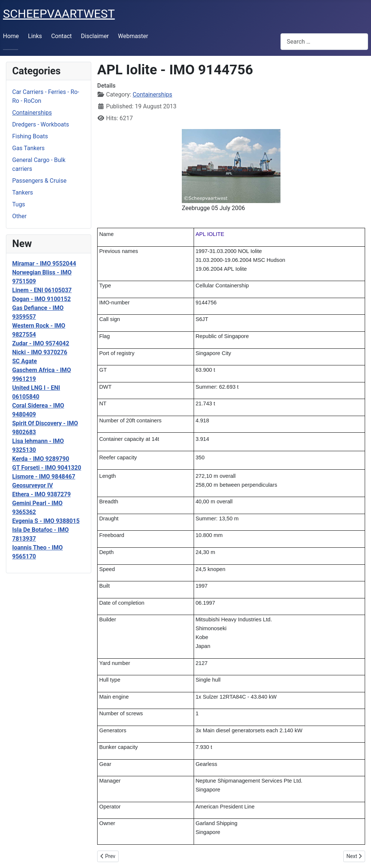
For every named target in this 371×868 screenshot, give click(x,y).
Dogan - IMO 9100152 (41, 299)
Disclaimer (95, 36)
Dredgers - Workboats (41, 124)
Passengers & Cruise (39, 181)
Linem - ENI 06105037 (42, 290)
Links (35, 36)
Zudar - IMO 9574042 (41, 343)
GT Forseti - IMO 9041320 (47, 468)
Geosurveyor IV (33, 485)
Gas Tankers (28, 148)
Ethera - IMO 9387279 (41, 494)
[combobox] (324, 42)
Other (19, 216)
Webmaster (133, 36)
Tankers (23, 192)
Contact (61, 36)
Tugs (19, 204)
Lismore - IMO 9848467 (44, 477)
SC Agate (25, 361)
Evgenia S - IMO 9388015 (46, 521)
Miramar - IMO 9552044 (44, 264)
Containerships (32, 113)
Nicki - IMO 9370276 (40, 352)
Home (11, 36)
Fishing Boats (30, 136)
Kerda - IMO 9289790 (41, 459)
